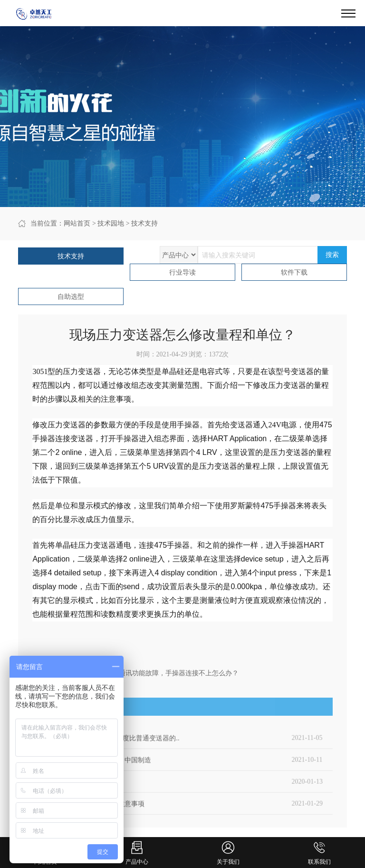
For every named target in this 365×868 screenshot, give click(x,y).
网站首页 (77, 223)
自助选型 (71, 297)
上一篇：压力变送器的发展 (72, 662)
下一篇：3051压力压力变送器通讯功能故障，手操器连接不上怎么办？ (135, 673)
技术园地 (111, 223)
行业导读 (182, 272)
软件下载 (294, 272)
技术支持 (144, 223)
